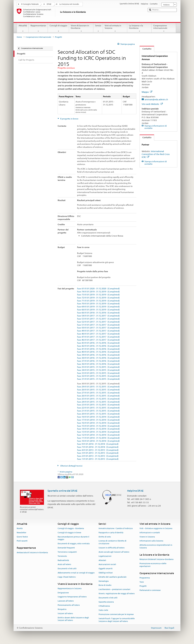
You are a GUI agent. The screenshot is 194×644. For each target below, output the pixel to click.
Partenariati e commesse (150, 590)
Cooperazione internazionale (164, 28)
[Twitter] (62, 477)
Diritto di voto (105, 537)
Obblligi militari (106, 573)
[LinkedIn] (64, 477)
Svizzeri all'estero (65, 613)
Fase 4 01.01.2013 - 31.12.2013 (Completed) (98, 450)
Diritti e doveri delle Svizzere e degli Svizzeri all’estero (73, 619)
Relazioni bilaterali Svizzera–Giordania (156, 559)
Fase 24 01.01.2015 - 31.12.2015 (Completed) (98, 402)
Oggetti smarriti (106, 569)
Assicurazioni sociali (107, 564)
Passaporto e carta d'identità (111, 533)
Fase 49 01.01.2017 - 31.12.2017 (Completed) (98, 331)
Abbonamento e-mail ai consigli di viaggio (76, 573)
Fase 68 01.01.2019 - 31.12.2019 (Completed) (98, 310)
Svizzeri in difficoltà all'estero (112, 548)
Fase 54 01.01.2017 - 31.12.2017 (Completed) (98, 316)
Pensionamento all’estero (69, 605)
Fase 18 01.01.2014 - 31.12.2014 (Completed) (98, 417)
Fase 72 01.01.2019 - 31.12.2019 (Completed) (98, 298)
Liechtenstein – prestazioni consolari (114, 589)
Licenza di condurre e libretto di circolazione (112, 542)
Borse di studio (105, 585)
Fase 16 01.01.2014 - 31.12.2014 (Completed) (98, 423)
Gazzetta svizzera (106, 602)
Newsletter (21, 533)
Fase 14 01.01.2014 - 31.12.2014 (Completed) (98, 429)
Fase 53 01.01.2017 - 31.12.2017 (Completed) (98, 319)
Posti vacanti (22, 541)
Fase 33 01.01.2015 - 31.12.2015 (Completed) (98, 373)
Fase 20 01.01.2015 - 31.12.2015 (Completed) (98, 414)
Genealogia (104, 581)
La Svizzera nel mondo (69, 4)
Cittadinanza (104, 606)
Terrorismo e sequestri (67, 552)
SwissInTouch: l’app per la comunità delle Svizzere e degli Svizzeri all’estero (117, 620)
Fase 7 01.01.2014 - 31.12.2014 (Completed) (98, 447)
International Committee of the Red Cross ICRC (156, 154)
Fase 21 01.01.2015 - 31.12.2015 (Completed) (98, 411)
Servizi (98, 28)
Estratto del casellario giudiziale (112, 577)
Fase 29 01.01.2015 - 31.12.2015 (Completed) (98, 387)
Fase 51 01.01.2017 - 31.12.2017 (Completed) (98, 325)
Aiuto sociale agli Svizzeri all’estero (114, 552)
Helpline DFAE (135, 491)
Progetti (143, 586)
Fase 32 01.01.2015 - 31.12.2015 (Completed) (98, 376)
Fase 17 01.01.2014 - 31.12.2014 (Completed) (98, 420)
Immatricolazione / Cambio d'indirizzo (116, 528)
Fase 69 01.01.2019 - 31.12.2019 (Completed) (98, 307)
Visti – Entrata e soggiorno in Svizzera (156, 528)
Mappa (147, 92)
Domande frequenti (66, 548)
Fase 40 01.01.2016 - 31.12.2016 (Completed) (98, 352)
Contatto (145, 49)
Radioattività (63, 560)
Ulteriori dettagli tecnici (71, 466)
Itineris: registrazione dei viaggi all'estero (117, 594)
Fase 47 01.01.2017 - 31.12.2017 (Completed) (98, 337)
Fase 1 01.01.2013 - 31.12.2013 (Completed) (98, 459)
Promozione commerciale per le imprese (116, 614)
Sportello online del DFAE (62, 491)
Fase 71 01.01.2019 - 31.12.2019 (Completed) (98, 301)
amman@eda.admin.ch (156, 99)
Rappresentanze (38, 28)
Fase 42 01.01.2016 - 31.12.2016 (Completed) (98, 346)
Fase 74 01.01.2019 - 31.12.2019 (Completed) (98, 292)
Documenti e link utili (67, 569)
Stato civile (103, 610)
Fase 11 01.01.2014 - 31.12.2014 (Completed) (98, 438)
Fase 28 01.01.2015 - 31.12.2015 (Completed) (98, 390)
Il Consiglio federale (30, 4)
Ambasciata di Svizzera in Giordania (32, 553)
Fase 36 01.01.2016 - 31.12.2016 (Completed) (98, 364)
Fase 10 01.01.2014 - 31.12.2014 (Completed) (98, 441)
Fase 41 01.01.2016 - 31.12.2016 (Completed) (98, 349)
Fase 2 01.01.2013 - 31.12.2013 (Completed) (98, 456)
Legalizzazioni (105, 556)
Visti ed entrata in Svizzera (115, 28)
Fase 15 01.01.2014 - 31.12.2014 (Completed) (98, 426)
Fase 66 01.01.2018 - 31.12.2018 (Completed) (98, 313)
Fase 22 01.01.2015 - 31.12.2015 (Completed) (98, 408)
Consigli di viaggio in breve (69, 533)
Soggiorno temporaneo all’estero (72, 597)
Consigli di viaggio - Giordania (71, 528)
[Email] (72, 477)
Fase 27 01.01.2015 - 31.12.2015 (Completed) (98, 393)
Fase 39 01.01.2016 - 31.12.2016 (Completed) (98, 355)
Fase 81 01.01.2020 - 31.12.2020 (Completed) (98, 289)
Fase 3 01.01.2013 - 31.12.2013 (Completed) (98, 453)
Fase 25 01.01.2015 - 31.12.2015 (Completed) (98, 399)
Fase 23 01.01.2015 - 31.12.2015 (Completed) (98, 405)
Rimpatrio (62, 609)
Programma (145, 578)
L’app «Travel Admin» (67, 577)
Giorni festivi (22, 537)
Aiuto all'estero (64, 564)
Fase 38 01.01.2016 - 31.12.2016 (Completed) (98, 358)
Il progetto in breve (69, 119)
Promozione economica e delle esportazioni (153, 565)
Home (19, 37)
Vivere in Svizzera (147, 537)
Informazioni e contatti (150, 533)
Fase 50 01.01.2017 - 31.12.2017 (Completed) (98, 328)
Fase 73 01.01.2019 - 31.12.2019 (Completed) (98, 295)
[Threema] (67, 477)
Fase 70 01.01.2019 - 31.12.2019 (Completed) (98, 304)
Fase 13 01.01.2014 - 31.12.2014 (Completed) (98, 432)
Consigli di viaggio (58, 28)
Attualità (23, 28)
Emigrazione (63, 593)
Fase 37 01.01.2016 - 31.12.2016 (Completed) (98, 361)
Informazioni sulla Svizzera (151, 541)
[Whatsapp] (70, 477)
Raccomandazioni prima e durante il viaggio (73, 538)
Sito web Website (152, 104)
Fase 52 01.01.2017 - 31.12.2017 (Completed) (98, 322)
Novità (20, 528)
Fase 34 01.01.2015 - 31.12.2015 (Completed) (98, 370)
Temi (142, 582)
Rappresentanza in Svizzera (70, 588)
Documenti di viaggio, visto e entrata (74, 544)
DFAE (49, 4)
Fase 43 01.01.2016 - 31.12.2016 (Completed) (98, 343)
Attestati (102, 560)
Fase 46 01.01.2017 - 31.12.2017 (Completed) (98, 340)
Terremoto (62, 556)
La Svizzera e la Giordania (139, 28)
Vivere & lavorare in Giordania (81, 28)
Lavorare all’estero (66, 601)
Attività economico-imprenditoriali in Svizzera (156, 547)
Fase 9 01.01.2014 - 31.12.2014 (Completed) (98, 444)
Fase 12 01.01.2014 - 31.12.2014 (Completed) (98, 435)
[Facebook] (59, 477)
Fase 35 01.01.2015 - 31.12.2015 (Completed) (98, 367)
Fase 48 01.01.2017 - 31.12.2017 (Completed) (98, 334)
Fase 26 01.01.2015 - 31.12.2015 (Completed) (98, 396)
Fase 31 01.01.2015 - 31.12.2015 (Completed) (98, 379)
